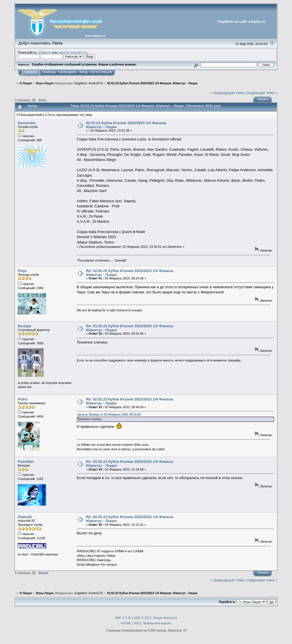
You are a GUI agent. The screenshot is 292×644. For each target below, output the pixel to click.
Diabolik (25, 517)
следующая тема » (261, 93)
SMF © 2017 (143, 618)
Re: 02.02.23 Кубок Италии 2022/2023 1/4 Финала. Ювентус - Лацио (130, 273)
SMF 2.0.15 (123, 618)
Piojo (22, 271)
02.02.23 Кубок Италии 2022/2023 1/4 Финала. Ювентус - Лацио (126, 125)
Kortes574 (95, 83)
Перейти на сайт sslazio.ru (242, 22)
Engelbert (81, 83)
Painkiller (26, 462)
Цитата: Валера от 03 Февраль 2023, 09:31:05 (109, 415)
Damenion (27, 123)
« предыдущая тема (227, 93)
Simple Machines (165, 618)
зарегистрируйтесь (73, 52)
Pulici (23, 399)
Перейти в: (227, 602)
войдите (44, 52)
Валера (24, 326)
